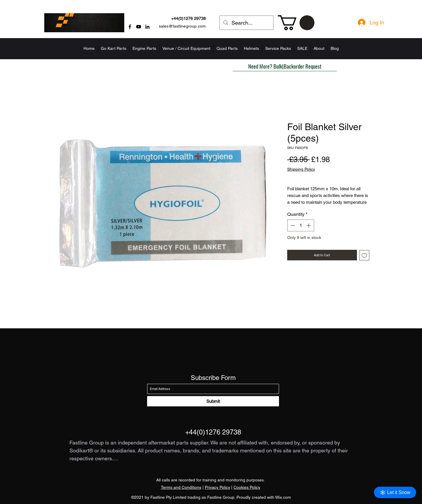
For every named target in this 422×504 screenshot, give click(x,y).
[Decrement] (292, 225)
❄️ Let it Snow (395, 492)
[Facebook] (130, 27)
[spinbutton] (301, 225)
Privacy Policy (217, 487)
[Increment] (309, 225)
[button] (296, 23)
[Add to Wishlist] (364, 255)
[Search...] (246, 23)
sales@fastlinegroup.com (182, 26)
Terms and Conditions (181, 487)
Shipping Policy (301, 169)
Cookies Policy (247, 487)
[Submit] (213, 401)
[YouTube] (139, 27)
